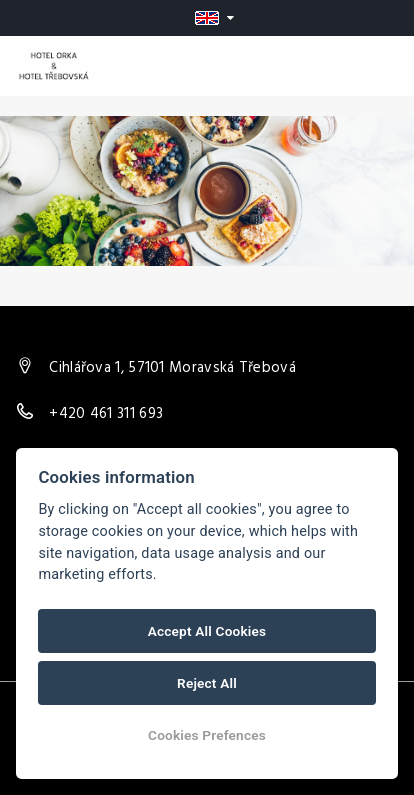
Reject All (207, 683)
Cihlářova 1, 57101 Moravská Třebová (172, 368)
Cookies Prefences (207, 735)
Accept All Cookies (207, 631)
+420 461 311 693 (106, 414)
